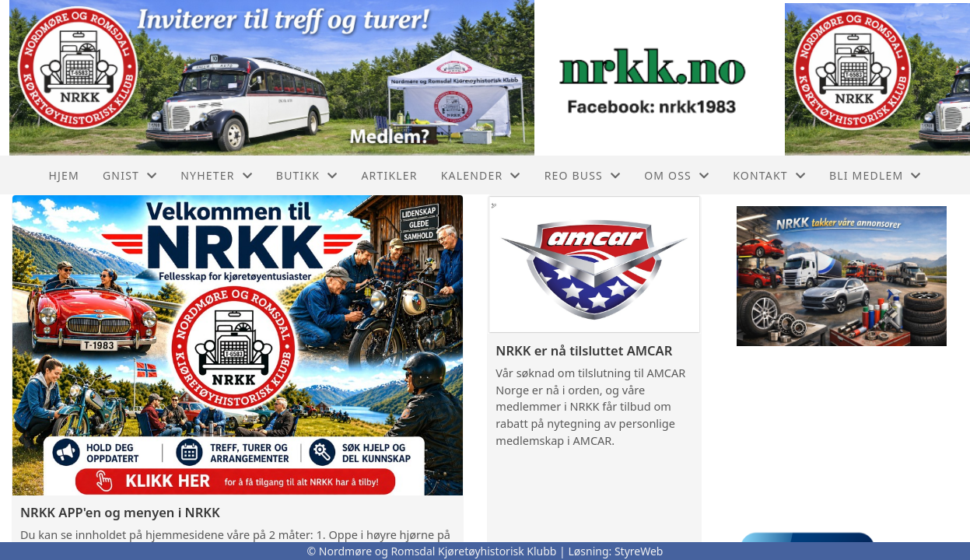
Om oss (677, 175)
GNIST (130, 175)
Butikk (307, 175)
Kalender (481, 175)
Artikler (389, 175)
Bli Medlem (875, 175)
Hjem (63, 175)
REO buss (583, 175)
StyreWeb (639, 551)
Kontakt (769, 175)
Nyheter (217, 175)
